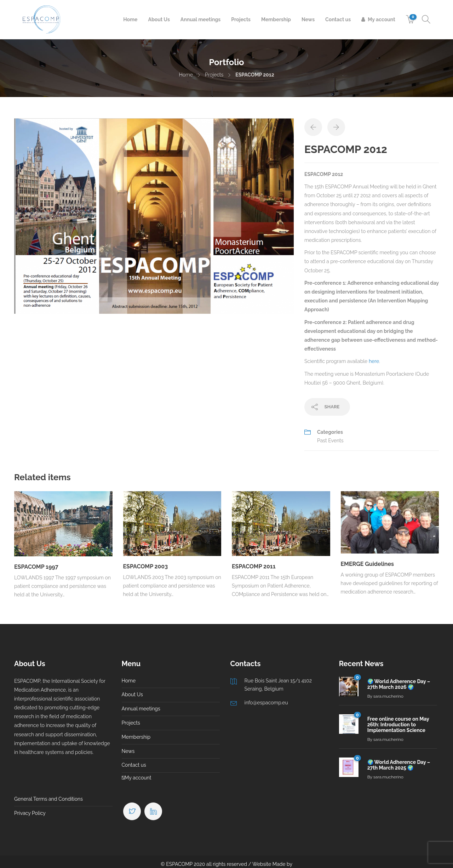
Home (130, 19)
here (374, 361)
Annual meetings (200, 19)
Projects (241, 19)
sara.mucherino (388, 696)
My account (381, 19)
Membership (276, 19)
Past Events (330, 441)
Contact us (338, 19)
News (308, 19)
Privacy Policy (30, 813)
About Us (159, 19)
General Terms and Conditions (48, 799)
